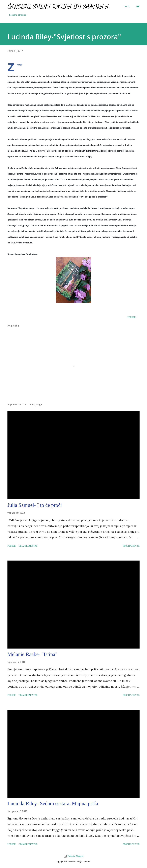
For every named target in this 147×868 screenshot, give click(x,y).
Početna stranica (18, 15)
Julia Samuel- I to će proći (35, 505)
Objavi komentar (28, 546)
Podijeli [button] (132, 317)
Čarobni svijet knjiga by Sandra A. (59, 6)
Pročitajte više (131, 546)
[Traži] (126, 6)
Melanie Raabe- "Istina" (32, 654)
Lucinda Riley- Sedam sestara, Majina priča (53, 803)
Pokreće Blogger (73, 856)
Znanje (19, 65)
